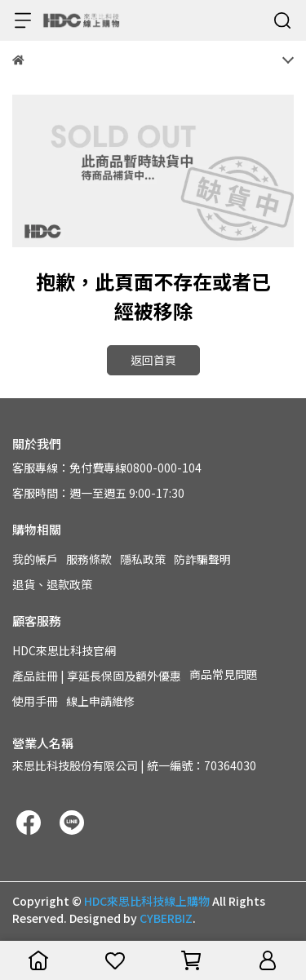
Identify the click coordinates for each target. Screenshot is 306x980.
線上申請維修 (100, 701)
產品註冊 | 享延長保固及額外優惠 (97, 676)
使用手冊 (35, 701)
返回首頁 (153, 360)
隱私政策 (143, 559)
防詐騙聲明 (202, 559)
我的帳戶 (35, 559)
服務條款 (89, 559)
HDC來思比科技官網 (64, 650)
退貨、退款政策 (52, 584)
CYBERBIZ (166, 918)
